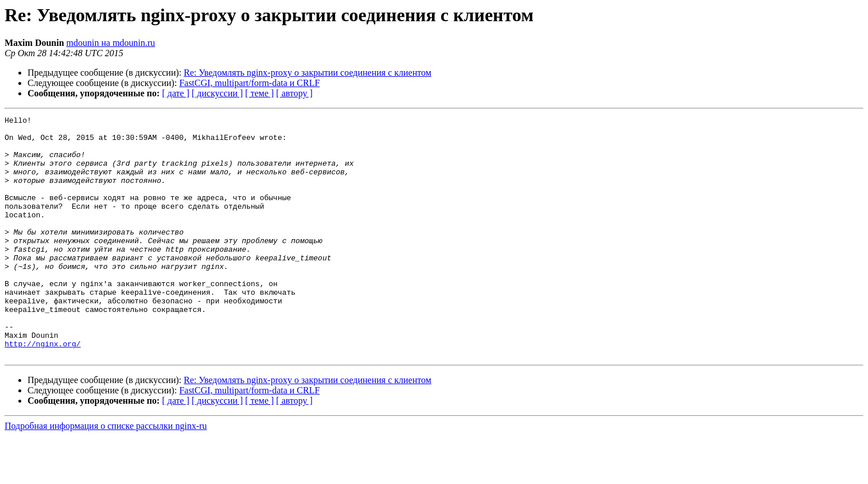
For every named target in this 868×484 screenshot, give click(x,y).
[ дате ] (176, 93)
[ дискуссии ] (217, 93)
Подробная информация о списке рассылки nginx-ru (106, 474)
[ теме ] (259, 93)
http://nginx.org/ (43, 390)
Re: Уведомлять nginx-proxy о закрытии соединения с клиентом (308, 73)
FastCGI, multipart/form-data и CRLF (249, 83)
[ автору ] (294, 93)
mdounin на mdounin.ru (111, 43)
